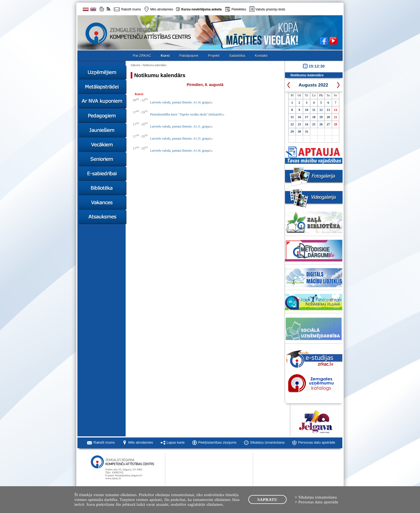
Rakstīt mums (104, 442)
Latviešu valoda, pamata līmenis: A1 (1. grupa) (181, 126)
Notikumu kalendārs (155, 65)
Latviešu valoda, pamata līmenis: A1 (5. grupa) (181, 138)
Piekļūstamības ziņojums (217, 442)
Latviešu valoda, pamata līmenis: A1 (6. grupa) (181, 151)
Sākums (136, 65)
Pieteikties (239, 9)
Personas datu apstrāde (317, 442)
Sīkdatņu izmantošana (267, 442)
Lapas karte (176, 442)
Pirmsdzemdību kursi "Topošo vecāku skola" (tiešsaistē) (187, 114)
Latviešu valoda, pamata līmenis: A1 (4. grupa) (181, 102)
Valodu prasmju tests (270, 9)
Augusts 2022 (314, 85)
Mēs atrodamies (141, 442)
